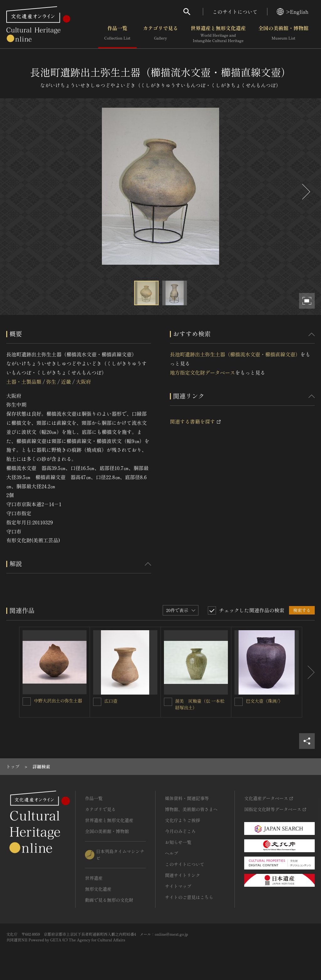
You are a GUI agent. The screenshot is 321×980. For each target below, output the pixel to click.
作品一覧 (117, 34)
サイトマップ (178, 886)
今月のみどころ (180, 831)
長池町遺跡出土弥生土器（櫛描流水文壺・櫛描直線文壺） (235, 354)
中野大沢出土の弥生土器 (58, 701)
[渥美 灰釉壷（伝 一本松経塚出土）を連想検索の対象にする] (168, 702)
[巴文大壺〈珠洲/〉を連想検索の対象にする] (239, 702)
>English (293, 12)
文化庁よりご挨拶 (182, 820)
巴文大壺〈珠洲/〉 (264, 701)
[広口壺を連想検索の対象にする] (97, 702)
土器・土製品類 (24, 382)
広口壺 (111, 701)
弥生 (51, 382)
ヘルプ (171, 853)
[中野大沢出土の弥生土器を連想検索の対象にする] (27, 701)
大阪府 (83, 382)
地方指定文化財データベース (203, 372)
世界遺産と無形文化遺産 (218, 34)
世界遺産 (94, 878)
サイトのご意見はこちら (189, 897)
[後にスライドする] (305, 192)
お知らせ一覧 (178, 842)
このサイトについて (235, 12)
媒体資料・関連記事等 (187, 798)
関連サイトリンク (182, 875)
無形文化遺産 (98, 889)
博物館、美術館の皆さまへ (191, 809)
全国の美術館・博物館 (283, 34)
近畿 (66, 382)
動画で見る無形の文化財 (109, 900)
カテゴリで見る (160, 34)
